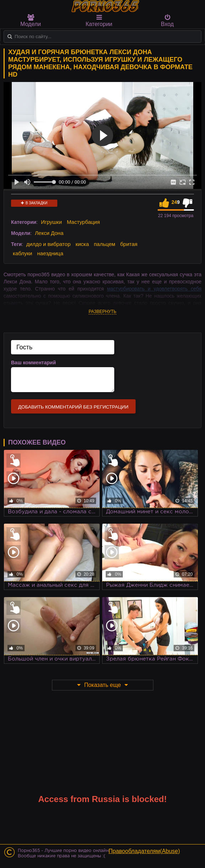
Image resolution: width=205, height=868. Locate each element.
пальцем (105, 244)
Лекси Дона (49, 233)
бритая (129, 244)
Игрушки (51, 222)
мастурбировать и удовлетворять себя (154, 289)
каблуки (22, 253)
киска (82, 244)
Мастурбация (83, 222)
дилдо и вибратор (48, 244)
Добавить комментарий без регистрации (73, 407)
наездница (50, 253)
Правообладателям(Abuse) (144, 851)
